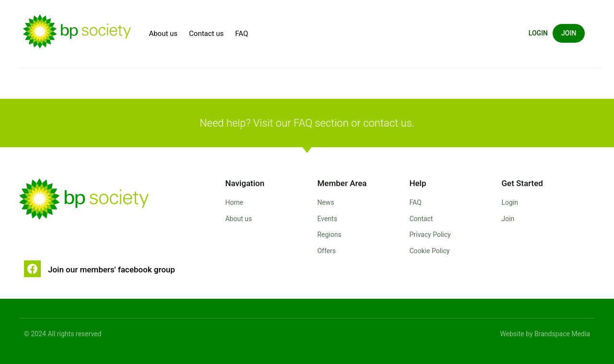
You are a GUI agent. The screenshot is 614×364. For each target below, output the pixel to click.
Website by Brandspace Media (545, 334)
